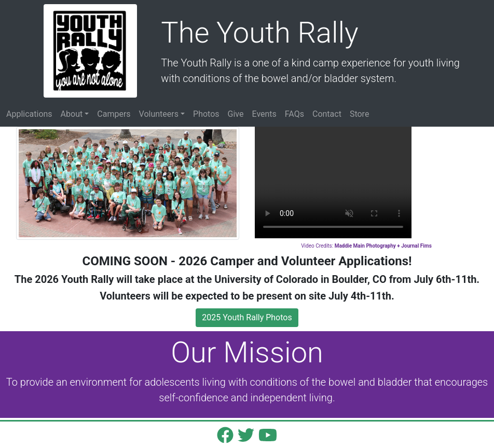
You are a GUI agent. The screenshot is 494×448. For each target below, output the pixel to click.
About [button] (72, 114)
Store (359, 114)
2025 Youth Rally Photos (247, 317)
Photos (206, 114)
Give (236, 114)
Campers (114, 114)
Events (264, 114)
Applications (29, 114)
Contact (327, 114)
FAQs (294, 114)
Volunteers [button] (159, 114)
